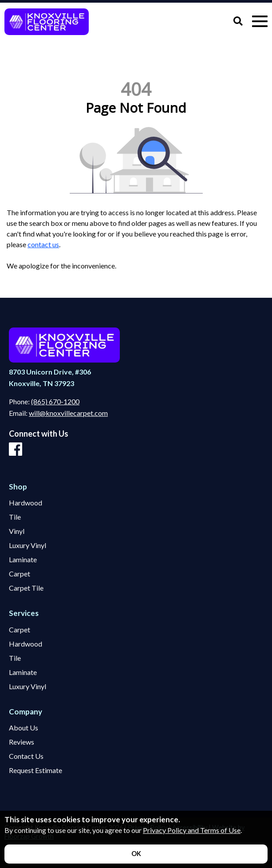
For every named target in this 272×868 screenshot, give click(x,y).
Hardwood (26, 503)
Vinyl (17, 531)
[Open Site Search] (238, 22)
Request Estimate (35, 770)
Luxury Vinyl (28, 545)
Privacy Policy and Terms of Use (192, 830)
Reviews (22, 742)
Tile (15, 517)
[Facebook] (16, 450)
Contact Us (26, 756)
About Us (24, 728)
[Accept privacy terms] (136, 854)
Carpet (20, 574)
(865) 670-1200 (55, 401)
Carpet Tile (26, 588)
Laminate (23, 560)
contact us (43, 244)
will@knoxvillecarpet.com (68, 413)
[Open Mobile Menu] (260, 22)
